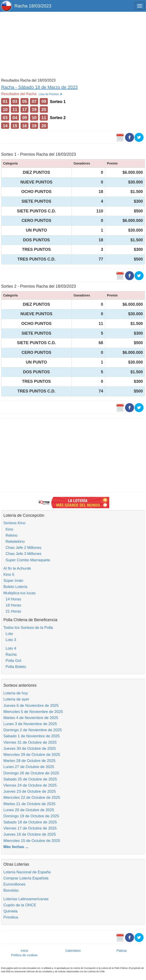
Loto (8, 634)
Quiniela (10, 911)
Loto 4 (10, 648)
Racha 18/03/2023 (33, 6)
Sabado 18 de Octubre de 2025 (30, 822)
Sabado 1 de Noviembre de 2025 (32, 736)
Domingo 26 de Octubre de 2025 (31, 773)
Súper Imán (13, 581)
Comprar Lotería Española (26, 878)
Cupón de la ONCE (20, 905)
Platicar (122, 951)
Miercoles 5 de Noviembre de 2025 (33, 712)
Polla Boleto (15, 667)
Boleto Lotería (15, 587)
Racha (10, 655)
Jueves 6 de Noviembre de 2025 (31, 706)
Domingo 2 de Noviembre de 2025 (33, 730)
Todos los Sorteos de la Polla (28, 628)
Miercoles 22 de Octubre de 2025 (32, 798)
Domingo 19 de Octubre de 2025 (31, 816)
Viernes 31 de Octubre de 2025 (30, 742)
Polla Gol (12, 661)
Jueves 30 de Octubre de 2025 (30, 749)
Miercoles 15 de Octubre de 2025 (32, 841)
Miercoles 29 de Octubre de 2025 (32, 755)
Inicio (24, 951)
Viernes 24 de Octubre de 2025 (30, 785)
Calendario (73, 951)
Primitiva (11, 917)
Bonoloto (11, 890)
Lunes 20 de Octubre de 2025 (29, 810)
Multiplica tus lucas (20, 593)
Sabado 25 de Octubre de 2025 (30, 779)
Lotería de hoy (16, 693)
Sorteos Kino (14, 523)
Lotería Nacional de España (27, 872)
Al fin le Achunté (17, 568)
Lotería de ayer (16, 699)
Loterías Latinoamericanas (26, 899)
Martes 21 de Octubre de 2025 (29, 804)
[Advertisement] (73, 45)
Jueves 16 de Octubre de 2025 (30, 834)
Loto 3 (10, 640)
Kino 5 (9, 575)
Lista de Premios (51, 94)
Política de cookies (24, 955)
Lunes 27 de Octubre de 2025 (29, 767)
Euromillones (14, 884)
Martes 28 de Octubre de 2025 (29, 761)
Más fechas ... (16, 847)
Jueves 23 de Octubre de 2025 (30, 791)
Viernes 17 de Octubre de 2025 (30, 828)
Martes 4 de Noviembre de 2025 (31, 718)
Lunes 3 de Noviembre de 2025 (30, 724)
